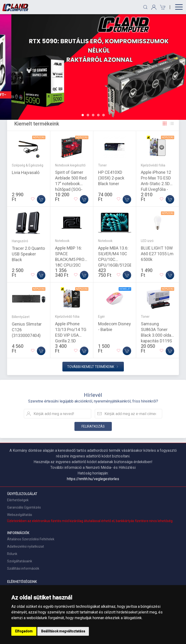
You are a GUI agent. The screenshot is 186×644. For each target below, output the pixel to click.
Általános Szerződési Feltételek (31, 539)
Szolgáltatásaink (20, 561)
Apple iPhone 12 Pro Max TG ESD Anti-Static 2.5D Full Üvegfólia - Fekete (156, 184)
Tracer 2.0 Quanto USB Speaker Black (28, 254)
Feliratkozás (93, 426)
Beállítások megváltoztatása (63, 631)
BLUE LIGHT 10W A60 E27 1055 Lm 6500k (157, 254)
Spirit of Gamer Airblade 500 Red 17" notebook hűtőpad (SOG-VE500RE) (71, 184)
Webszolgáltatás (20, 515)
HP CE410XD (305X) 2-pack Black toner (111, 178)
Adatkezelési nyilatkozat (26, 546)
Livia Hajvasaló (26, 172)
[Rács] (165, 124)
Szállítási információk (23, 568)
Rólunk (12, 554)
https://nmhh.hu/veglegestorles (93, 479)
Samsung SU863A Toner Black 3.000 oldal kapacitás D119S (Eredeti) (156, 335)
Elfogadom (24, 631)
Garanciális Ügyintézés (24, 507)
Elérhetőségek (18, 500)
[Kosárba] (41, 199)
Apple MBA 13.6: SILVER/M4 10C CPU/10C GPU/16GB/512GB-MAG (116, 259)
